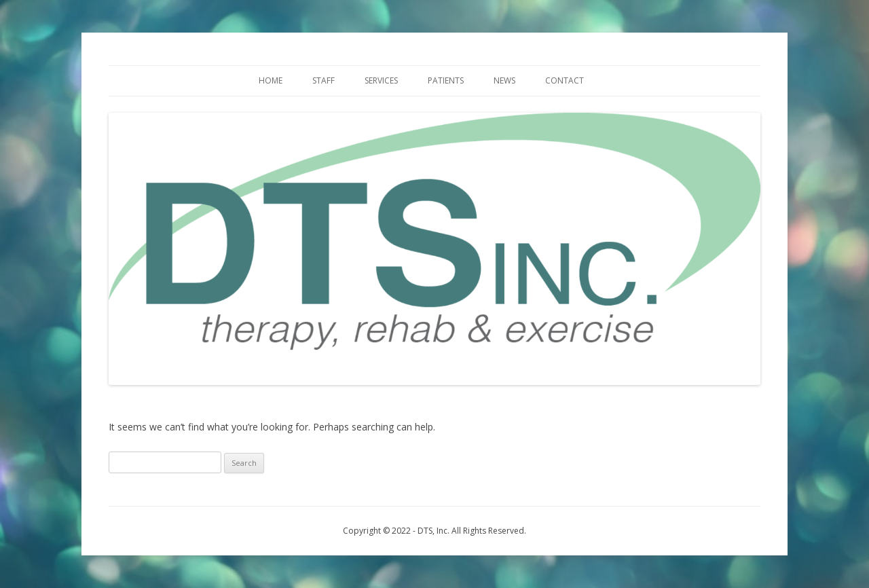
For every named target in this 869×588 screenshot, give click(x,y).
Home (271, 80)
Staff (323, 80)
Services (381, 80)
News (504, 80)
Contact (565, 80)
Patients (446, 80)
